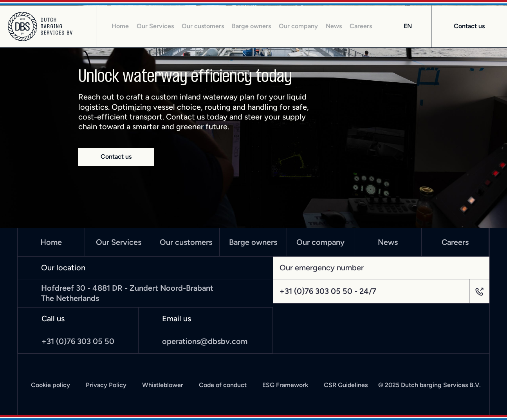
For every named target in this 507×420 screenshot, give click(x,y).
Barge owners (251, 26)
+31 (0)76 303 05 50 (78, 341)
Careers (361, 26)
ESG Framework (285, 385)
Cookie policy (51, 385)
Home (120, 26)
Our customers (203, 26)
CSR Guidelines (346, 385)
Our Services (155, 26)
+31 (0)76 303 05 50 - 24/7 (328, 291)
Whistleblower (163, 385)
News (334, 26)
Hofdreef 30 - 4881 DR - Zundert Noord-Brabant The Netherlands (127, 293)
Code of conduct (223, 385)
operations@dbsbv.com (205, 341)
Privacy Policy (106, 385)
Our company (298, 26)
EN (408, 26)
